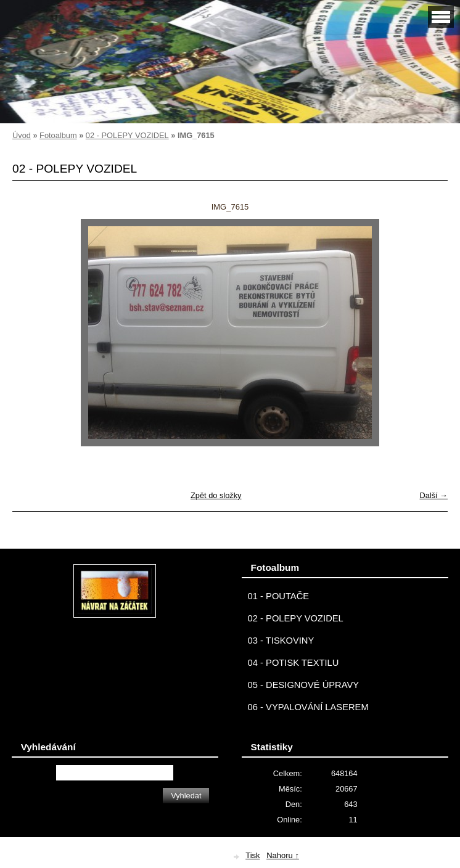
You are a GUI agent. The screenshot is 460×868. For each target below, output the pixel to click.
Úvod (22, 135)
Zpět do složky (216, 495)
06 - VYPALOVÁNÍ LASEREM (308, 707)
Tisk (253, 855)
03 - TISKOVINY (281, 641)
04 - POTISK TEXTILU (294, 663)
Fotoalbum (58, 135)
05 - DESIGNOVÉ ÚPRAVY (304, 685)
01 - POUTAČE (279, 596)
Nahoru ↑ (283, 855)
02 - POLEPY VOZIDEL (127, 135)
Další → (433, 495)
